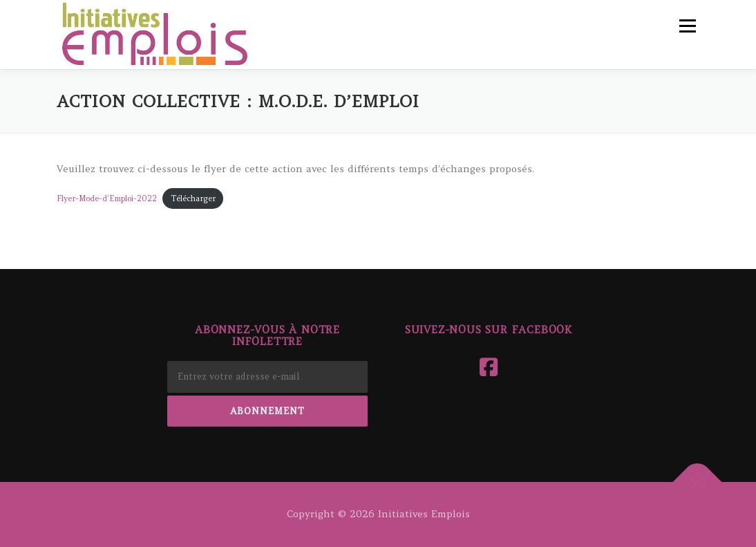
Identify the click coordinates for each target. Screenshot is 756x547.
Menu (687, 26)
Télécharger (193, 198)
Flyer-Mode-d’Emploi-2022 (107, 198)
